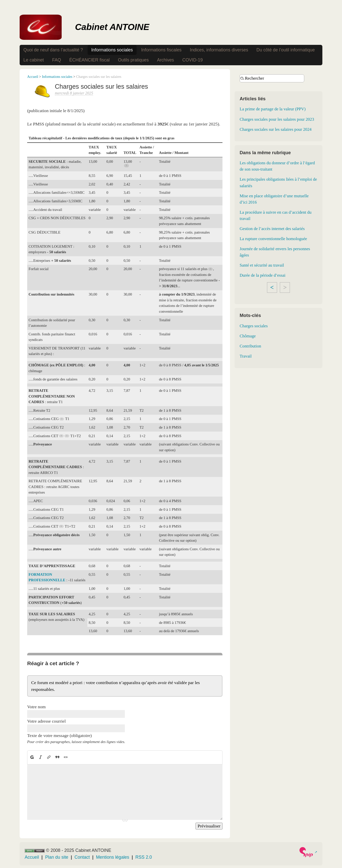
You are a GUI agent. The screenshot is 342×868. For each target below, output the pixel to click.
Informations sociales (112, 50)
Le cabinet (34, 60)
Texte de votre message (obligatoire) (60, 735)
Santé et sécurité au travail (262, 265)
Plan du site (57, 857)
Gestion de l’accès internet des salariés (272, 229)
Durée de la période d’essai (262, 275)
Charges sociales (254, 326)
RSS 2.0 (144, 857)
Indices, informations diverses (219, 50)
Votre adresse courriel (46, 721)
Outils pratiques (133, 60)
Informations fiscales (161, 50)
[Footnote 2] (211, 269)
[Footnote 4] (61, 436)
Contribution (250, 346)
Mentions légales (112, 857)
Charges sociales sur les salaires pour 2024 (276, 129)
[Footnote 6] (61, 526)
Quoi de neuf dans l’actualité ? (53, 50)
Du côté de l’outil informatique (286, 50)
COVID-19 (192, 60)
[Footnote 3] (62, 419)
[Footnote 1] (127, 166)
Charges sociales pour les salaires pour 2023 (277, 119)
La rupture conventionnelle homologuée (273, 239)
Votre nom (36, 707)
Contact (82, 857)
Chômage (248, 336)
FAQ (56, 60)
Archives (165, 60)
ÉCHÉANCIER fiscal (89, 60)
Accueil (33, 77)
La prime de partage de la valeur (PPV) (273, 109)
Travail (246, 356)
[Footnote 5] (67, 436)
